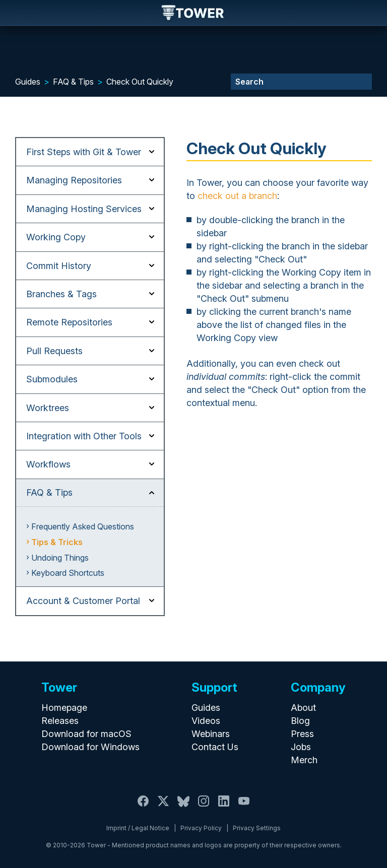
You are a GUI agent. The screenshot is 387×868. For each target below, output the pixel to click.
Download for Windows (90, 747)
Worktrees (48, 408)
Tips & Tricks (57, 542)
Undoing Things (60, 558)
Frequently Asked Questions (83, 526)
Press (302, 734)
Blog (300, 721)
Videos (206, 721)
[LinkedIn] (224, 807)
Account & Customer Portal (83, 601)
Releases (60, 721)
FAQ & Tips (73, 82)
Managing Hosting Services (84, 209)
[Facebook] (143, 807)
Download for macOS (86, 734)
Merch (304, 760)
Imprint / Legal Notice (138, 828)
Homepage (64, 708)
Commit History (59, 266)
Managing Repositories (74, 180)
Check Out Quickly (140, 82)
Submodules (52, 379)
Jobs (301, 747)
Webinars (211, 734)
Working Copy (56, 237)
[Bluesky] (183, 807)
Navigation (16, 13)
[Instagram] (204, 807)
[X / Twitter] (163, 807)
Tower (193, 14)
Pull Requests (54, 351)
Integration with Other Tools (84, 436)
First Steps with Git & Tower (84, 152)
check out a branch (237, 196)
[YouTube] (244, 807)
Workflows (48, 464)
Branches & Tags (61, 294)
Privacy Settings (257, 828)
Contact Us (215, 747)
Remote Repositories (69, 322)
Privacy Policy (201, 828)
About (303, 708)
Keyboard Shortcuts (68, 573)
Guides (28, 82)
